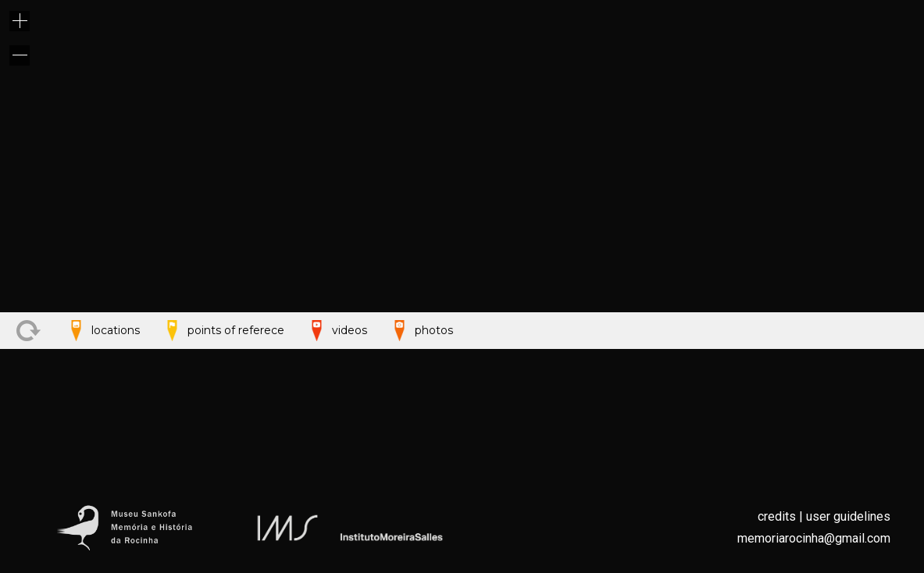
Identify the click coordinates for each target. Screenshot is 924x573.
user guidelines (848, 516)
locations (102, 458)
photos (420, 458)
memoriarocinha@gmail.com (814, 538)
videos (336, 458)
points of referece (222, 458)
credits (777, 516)
